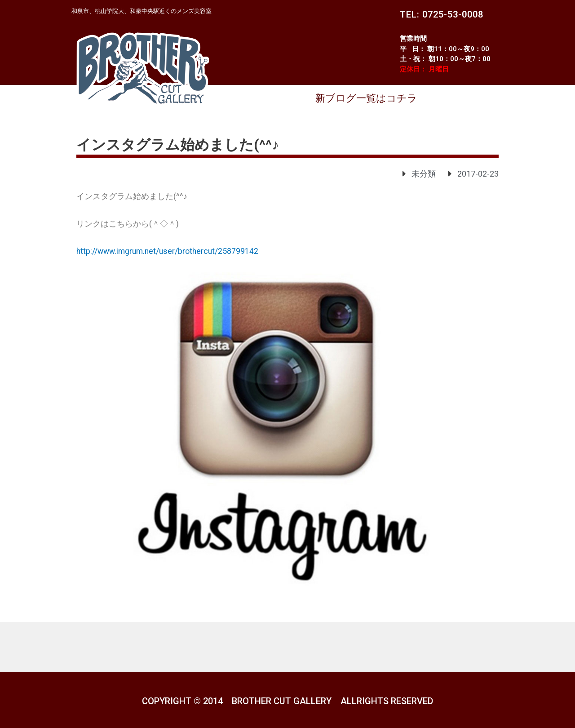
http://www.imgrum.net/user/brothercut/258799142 (170, 251)
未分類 (424, 174)
